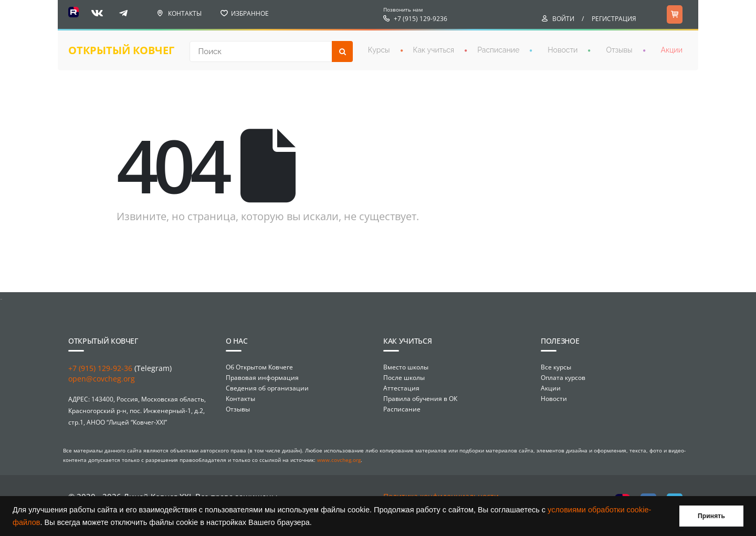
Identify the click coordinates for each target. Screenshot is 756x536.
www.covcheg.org (339, 460)
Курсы (379, 50)
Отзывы (619, 50)
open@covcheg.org (102, 379)
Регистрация (614, 19)
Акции (672, 50)
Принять (711, 516)
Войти (563, 19)
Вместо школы (406, 367)
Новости (563, 50)
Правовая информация (262, 378)
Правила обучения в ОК (420, 399)
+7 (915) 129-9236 (421, 19)
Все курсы (556, 367)
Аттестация (401, 388)
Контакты (185, 13)
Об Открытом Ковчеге (259, 367)
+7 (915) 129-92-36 (100, 368)
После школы (404, 378)
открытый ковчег (121, 50)
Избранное (250, 13)
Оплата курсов (563, 378)
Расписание (498, 50)
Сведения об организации (267, 388)
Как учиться (434, 50)
